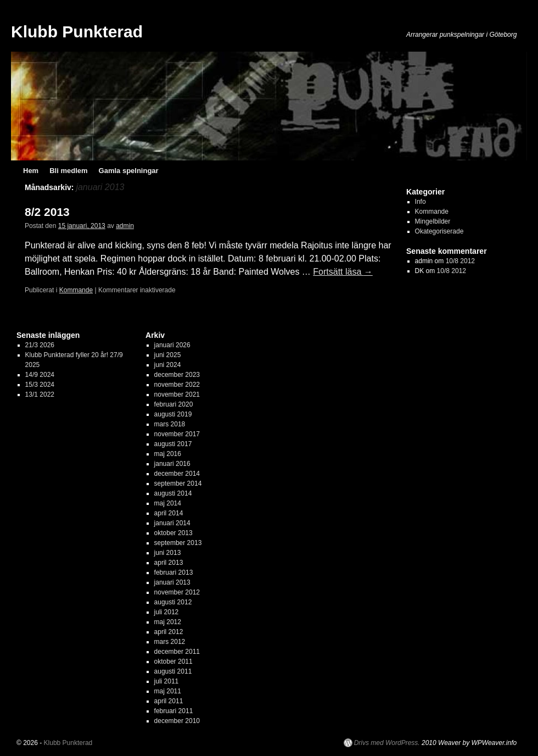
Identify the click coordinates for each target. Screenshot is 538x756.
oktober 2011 (173, 661)
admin (125, 226)
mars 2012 (170, 642)
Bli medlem (68, 171)
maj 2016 (168, 454)
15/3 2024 (40, 385)
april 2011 (169, 701)
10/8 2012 (460, 261)
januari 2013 (172, 582)
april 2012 (169, 632)
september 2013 (178, 543)
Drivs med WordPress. (387, 743)
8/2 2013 (47, 212)
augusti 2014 (173, 493)
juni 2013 (168, 553)
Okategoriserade (439, 231)
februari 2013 (174, 572)
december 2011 (177, 652)
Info (421, 202)
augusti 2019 (173, 414)
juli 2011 (167, 681)
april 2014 (169, 513)
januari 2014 (172, 523)
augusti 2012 (173, 602)
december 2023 (177, 375)
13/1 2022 (40, 394)
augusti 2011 (173, 671)
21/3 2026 (40, 345)
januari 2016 (172, 464)
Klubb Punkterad (77, 32)
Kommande (76, 290)
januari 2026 (172, 345)
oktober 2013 (173, 533)
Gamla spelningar (129, 171)
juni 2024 (168, 365)
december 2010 (177, 721)
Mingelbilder (433, 221)
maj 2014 (168, 503)
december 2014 (177, 474)
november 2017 (177, 434)
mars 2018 (170, 424)
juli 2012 (167, 612)
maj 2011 (168, 691)
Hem (31, 171)
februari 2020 (174, 404)
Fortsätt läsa (343, 272)
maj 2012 (168, 622)
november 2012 (177, 592)
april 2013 (169, 563)
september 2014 (178, 483)
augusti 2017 (173, 444)
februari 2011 (174, 711)
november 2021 (177, 394)
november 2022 (177, 385)
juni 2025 (168, 355)
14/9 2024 (40, 375)
